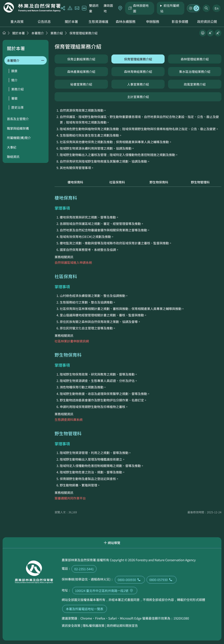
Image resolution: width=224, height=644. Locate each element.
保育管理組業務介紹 (84, 33)
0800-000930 (130, 580)
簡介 (14, 80)
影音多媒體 (180, 22)
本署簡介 (38, 33)
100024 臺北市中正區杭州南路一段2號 (105, 591)
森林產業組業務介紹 (81, 71)
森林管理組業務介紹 (195, 59)
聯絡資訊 (13, 157)
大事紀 (12, 147)
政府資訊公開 (207, 22)
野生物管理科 (201, 182)
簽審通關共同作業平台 (70, 498)
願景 (14, 71)
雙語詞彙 (94, 8)
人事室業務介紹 (138, 84)
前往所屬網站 (170, 8)
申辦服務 (153, 22)
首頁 (4, 33)
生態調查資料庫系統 (69, 419)
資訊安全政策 (71, 625)
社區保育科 (117, 182)
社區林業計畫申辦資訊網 (72, 341)
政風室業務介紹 (195, 84)
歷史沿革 (17, 107)
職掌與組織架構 (18, 128)
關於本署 (71, 22)
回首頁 (32, 7)
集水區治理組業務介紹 (195, 71)
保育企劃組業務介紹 (81, 59)
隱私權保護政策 (94, 625)
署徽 (14, 98)
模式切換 (194, 8)
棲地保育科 (75, 182)
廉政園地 (108, 8)
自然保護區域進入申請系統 (73, 262)
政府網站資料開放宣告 (122, 625)
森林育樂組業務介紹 (138, 71)
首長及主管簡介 (18, 119)
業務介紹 (57, 33)
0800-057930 (162, 580)
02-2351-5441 (84, 569)
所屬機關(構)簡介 (19, 138)
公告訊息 (44, 22)
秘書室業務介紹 (81, 84)
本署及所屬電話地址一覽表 (85, 609)
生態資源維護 (98, 22)
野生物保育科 (159, 182)
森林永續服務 (126, 22)
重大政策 (17, 22)
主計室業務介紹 (138, 97)
